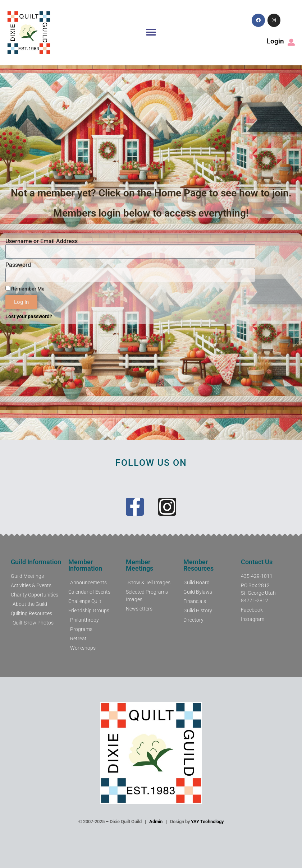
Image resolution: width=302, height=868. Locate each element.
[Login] (291, 42)
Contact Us (257, 562)
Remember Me (25, 289)
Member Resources (198, 565)
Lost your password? (29, 316)
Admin (156, 821)
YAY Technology (207, 821)
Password (18, 265)
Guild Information (36, 562)
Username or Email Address (42, 241)
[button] (151, 33)
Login (275, 41)
